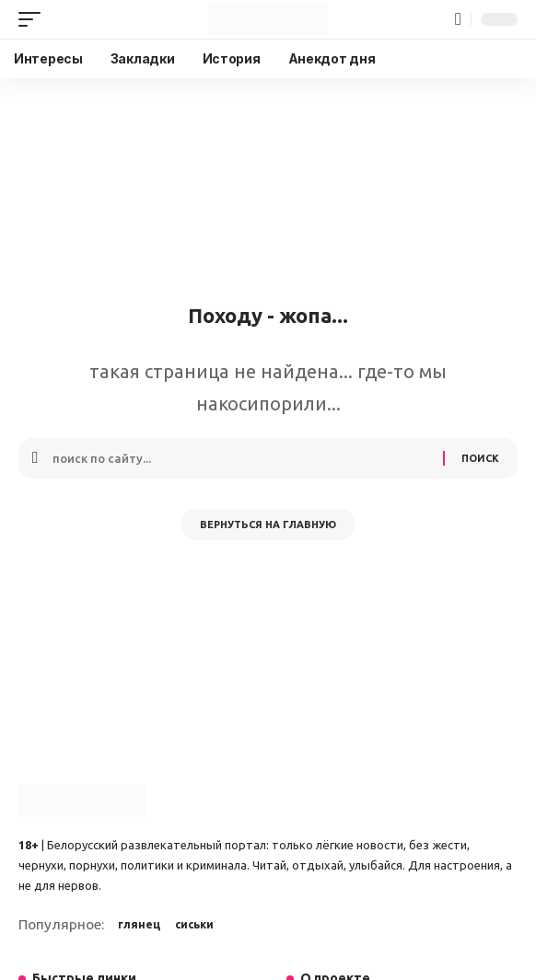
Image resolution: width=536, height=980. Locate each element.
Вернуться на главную (268, 525)
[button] (34, 19)
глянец (139, 924)
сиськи (194, 924)
